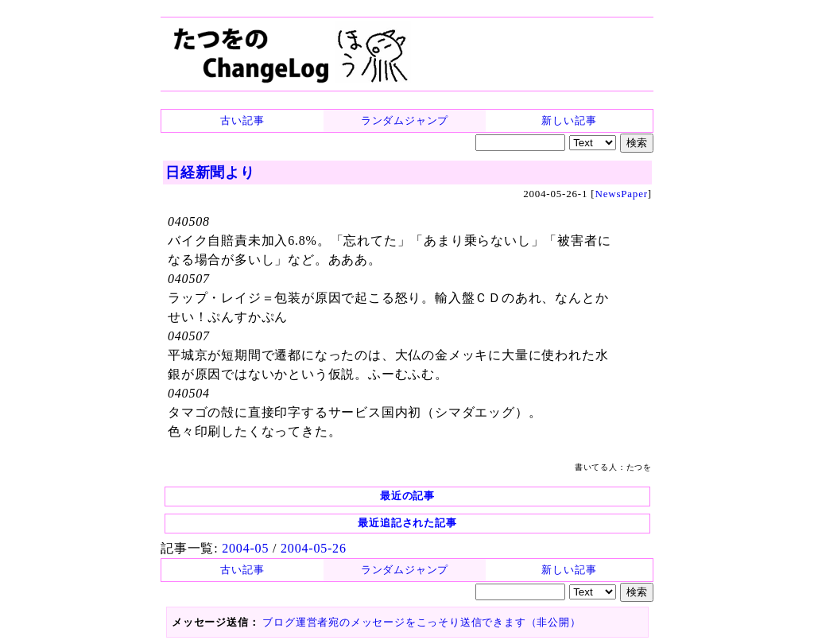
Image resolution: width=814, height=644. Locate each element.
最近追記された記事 (407, 523)
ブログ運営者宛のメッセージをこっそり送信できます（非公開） (421, 622)
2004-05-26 (314, 548)
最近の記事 (407, 496)
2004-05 (245, 548)
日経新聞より (210, 173)
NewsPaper (621, 194)
